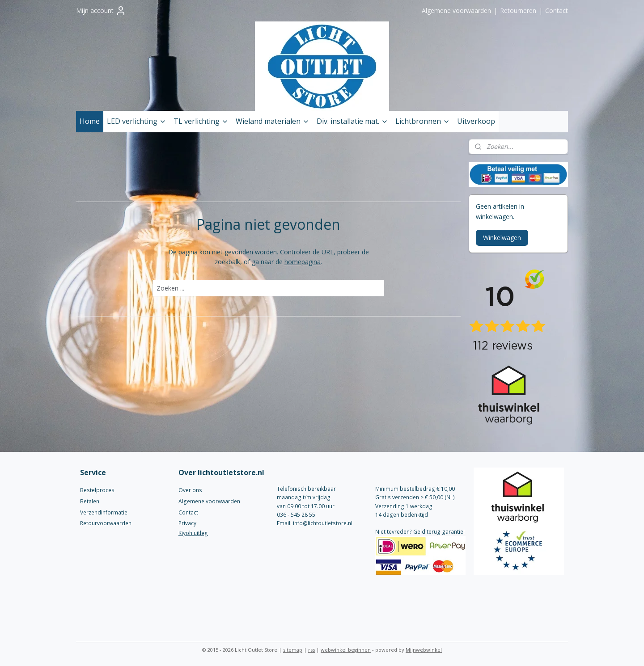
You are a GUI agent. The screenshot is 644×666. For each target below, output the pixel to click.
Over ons (190, 490)
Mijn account (101, 11)
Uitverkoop (476, 121)
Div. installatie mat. (352, 121)
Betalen (90, 501)
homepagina (303, 262)
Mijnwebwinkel (424, 650)
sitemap (293, 650)
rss (311, 650)
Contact (557, 11)
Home (90, 121)
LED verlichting (137, 121)
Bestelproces (97, 490)
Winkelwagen (502, 238)
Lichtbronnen (423, 121)
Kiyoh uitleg (193, 533)
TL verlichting (201, 121)
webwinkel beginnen (346, 650)
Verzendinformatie (104, 512)
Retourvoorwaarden (106, 523)
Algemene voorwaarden (456, 11)
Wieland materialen (273, 121)
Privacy (187, 523)
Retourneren (518, 11)
